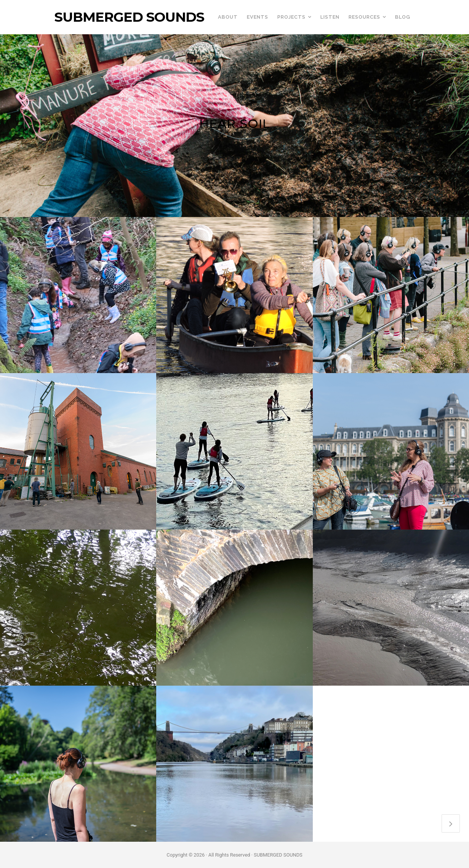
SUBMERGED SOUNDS (129, 17)
